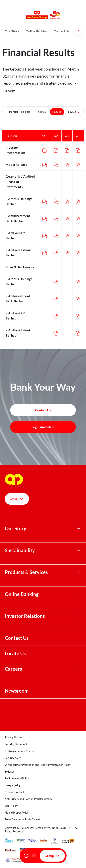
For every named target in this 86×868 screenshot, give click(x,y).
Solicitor (9, 772)
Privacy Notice (13, 737)
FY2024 (73, 112)
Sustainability (20, 550)
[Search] (26, 856)
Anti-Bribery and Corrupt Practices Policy (28, 799)
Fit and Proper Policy (17, 813)
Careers (13, 669)
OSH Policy (11, 806)
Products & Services (26, 572)
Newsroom (17, 691)
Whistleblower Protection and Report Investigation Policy (38, 765)
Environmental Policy (17, 778)
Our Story (12, 31)
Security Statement (16, 744)
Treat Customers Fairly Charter (23, 819)
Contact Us (62, 31)
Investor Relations (25, 616)
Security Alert (13, 758)
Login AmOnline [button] (43, 427)
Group (52, 856)
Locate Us (15, 653)
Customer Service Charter (20, 751)
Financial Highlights (19, 112)
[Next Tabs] (79, 112)
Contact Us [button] (43, 410)
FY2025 (57, 112)
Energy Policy (13, 785)
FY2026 (41, 112)
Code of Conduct (14, 792)
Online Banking (36, 31)
